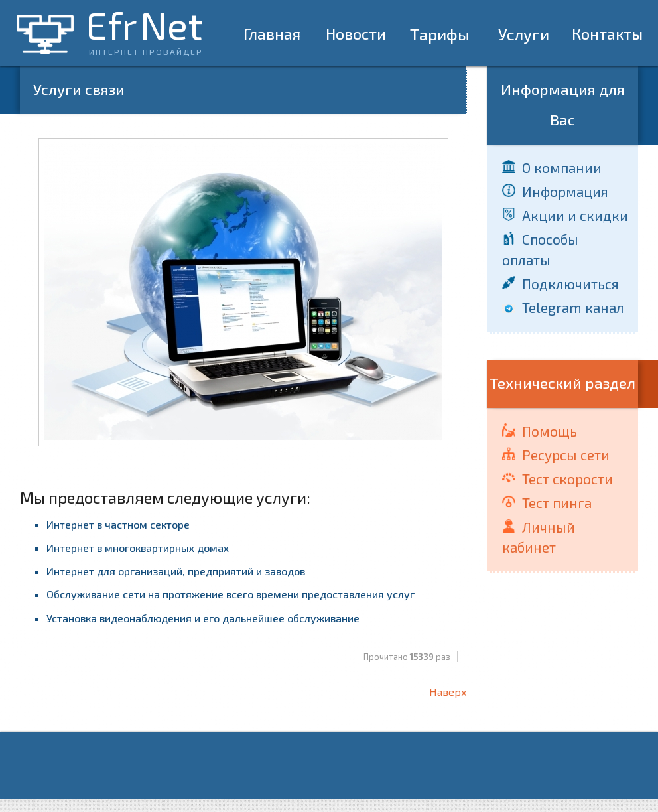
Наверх (448, 692)
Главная (272, 34)
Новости (356, 34)
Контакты (607, 34)
